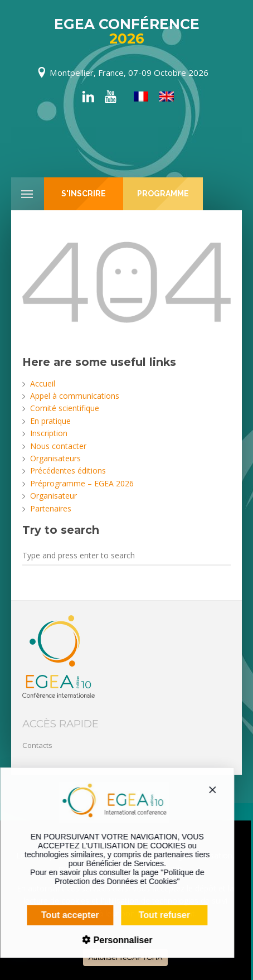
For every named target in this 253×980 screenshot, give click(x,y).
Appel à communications (75, 396)
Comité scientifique (65, 408)
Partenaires (51, 508)
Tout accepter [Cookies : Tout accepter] (63, 915)
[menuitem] (141, 97)
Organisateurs (55, 458)
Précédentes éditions (68, 470)
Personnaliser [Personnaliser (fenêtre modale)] (114, 940)
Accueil (43, 383)
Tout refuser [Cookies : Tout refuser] (157, 915)
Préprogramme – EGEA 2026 (82, 483)
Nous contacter (58, 446)
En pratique (50, 421)
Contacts (37, 745)
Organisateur (53, 496)
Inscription (49, 433)
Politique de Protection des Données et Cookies (122, 877)
